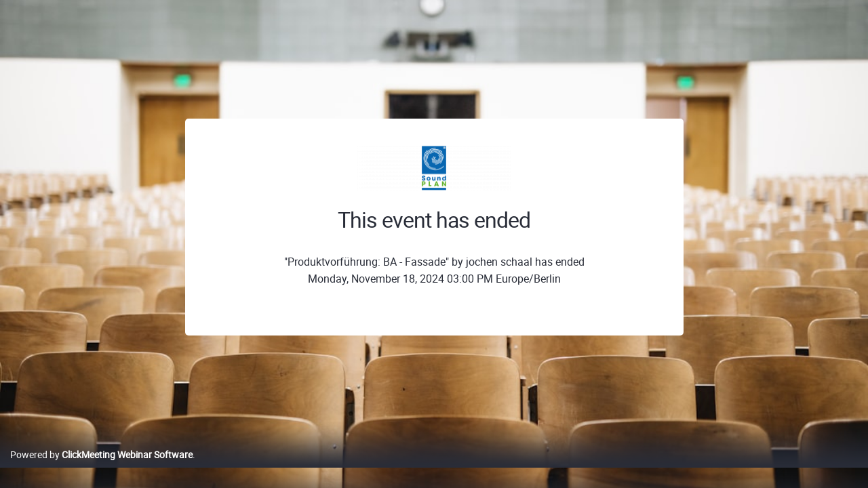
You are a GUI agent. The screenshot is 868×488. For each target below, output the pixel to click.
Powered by (101, 469)
